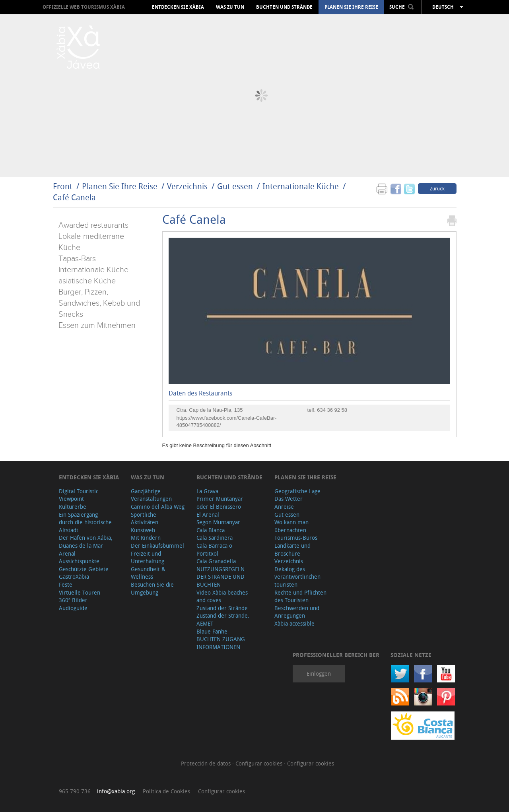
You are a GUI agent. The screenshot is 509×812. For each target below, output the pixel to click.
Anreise (284, 507)
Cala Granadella (216, 561)
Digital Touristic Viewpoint (79, 495)
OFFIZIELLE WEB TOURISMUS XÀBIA (84, 7)
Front (63, 186)
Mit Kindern (146, 538)
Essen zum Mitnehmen (97, 326)
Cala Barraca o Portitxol (214, 549)
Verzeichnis (188, 186)
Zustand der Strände (222, 608)
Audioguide (73, 608)
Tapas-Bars (77, 259)
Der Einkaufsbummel (157, 546)
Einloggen (319, 673)
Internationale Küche (301, 186)
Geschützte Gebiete (84, 569)
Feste (66, 584)
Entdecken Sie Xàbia (178, 7)
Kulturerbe (73, 507)
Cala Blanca (211, 530)
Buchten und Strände (284, 7)
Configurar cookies (260, 763)
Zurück (437, 188)
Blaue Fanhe (212, 631)
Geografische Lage (297, 491)
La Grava (207, 491)
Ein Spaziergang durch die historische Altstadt (85, 522)
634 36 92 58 (332, 410)
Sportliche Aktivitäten (145, 518)
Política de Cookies (166, 791)
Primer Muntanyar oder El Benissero (220, 503)
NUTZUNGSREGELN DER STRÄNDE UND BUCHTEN (221, 577)
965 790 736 (75, 791)
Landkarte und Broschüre (292, 549)
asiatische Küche (87, 281)
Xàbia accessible (294, 623)
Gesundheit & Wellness (148, 573)
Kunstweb (143, 530)
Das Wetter (288, 499)
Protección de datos (207, 763)
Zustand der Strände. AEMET (223, 619)
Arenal (67, 553)
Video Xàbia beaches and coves (222, 596)
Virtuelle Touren (80, 592)
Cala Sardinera (215, 538)
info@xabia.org (116, 791)
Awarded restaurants (93, 225)
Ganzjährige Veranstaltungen (151, 495)
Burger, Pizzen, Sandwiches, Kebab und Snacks (99, 303)
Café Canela (74, 197)
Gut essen (235, 186)
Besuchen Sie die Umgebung (152, 588)
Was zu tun (230, 7)
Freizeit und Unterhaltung (148, 557)
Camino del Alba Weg (158, 507)
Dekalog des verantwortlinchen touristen (297, 577)
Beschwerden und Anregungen (297, 612)
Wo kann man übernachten (291, 526)
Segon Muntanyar (218, 522)
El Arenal (208, 515)
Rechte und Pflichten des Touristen (300, 596)
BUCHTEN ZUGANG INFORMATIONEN (221, 643)
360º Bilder (73, 600)
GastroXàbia (74, 577)
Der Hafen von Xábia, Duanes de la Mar (86, 542)
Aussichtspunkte (79, 561)
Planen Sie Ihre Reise (351, 7)
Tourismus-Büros (296, 538)
